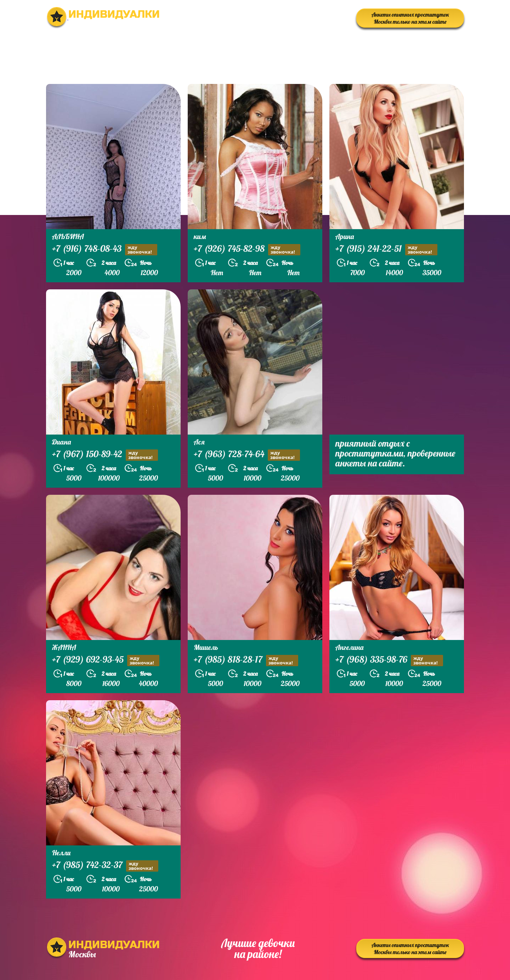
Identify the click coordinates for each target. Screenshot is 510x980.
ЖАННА (64, 647)
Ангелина (349, 647)
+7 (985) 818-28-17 (246, 660)
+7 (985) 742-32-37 (105, 866)
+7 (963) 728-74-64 (247, 455)
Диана (61, 442)
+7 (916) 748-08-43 (105, 250)
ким (200, 236)
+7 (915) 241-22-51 (386, 250)
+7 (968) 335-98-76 (389, 660)
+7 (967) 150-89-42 (105, 455)
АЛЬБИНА (68, 236)
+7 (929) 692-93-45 (106, 660)
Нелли (61, 853)
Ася (199, 442)
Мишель (206, 647)
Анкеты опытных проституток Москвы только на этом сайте (410, 18)
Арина (345, 236)
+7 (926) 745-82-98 (247, 250)
